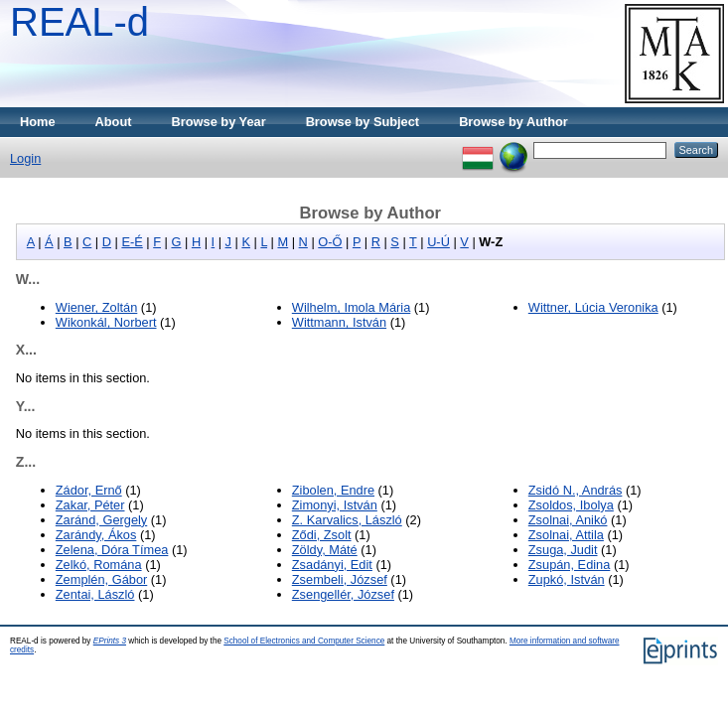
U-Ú (438, 242)
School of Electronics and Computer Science (304, 641)
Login (25, 158)
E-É (132, 242)
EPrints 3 (110, 641)
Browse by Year (219, 122)
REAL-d (79, 22)
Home (38, 122)
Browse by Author (513, 122)
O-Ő (330, 242)
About (114, 122)
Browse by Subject (363, 122)
